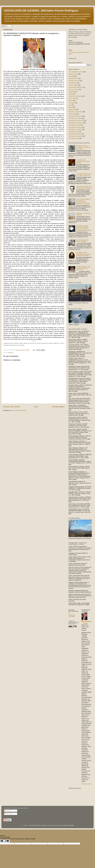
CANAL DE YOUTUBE (72, 616)
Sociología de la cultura (75, 118)
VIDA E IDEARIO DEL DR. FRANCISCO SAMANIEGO (84, 187)
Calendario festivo (74, 78)
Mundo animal (72, 109)
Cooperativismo (73, 83)
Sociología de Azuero (87, 622)
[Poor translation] (7, 841)
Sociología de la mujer (75, 125)
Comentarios (9, 814)
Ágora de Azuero (73, 74)
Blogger (72, 825)
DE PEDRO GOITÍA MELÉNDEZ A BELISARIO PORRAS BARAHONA (84, 254)
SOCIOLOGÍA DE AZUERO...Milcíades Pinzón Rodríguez (41, 11)
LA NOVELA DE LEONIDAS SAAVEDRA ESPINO (83, 161)
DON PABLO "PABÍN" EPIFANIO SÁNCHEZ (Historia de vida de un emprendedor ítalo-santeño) (84, 228)
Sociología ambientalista (75, 116)
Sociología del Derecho (75, 134)
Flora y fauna (72, 98)
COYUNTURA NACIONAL (76, 87)
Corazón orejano (73, 85)
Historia (71, 101)
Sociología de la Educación (76, 121)
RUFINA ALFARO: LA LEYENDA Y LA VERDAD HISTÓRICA (83, 147)
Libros (70, 105)
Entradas (8, 811)
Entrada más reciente (12, 407)
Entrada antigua (58, 407)
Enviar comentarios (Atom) (19, 410)
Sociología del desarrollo (75, 136)
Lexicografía (72, 103)
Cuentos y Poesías (74, 90)
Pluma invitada (73, 114)
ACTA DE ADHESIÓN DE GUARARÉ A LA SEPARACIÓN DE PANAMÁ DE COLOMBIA (83, 202)
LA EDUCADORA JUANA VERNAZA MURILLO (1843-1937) (83, 268)
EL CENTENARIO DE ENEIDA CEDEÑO (82, 241)
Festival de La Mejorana (75, 96)
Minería (71, 107)
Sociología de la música (75, 127)
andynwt (55, 825)
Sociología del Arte (74, 132)
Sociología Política (74, 138)
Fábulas (71, 94)
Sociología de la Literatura (76, 123)
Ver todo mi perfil (86, 784)
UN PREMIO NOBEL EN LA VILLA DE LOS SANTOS (84, 175)
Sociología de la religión (75, 129)
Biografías (11, 353)
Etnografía (71, 92)
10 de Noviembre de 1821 (76, 72)
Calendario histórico (74, 81)
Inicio (36, 407)
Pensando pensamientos (75, 112)
